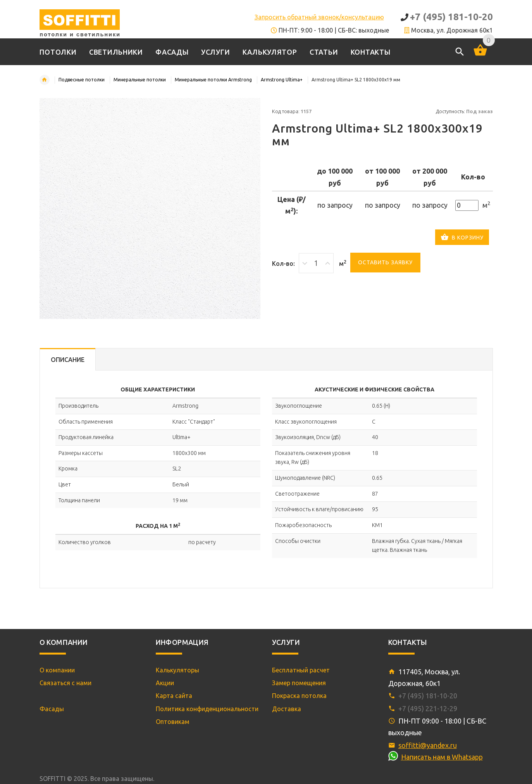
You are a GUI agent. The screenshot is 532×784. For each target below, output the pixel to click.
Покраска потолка (299, 696)
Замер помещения (299, 683)
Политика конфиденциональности (207, 709)
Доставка (287, 709)
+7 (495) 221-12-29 (428, 708)
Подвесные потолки (82, 80)
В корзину (462, 238)
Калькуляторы (177, 670)
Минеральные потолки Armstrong (213, 80)
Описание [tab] (68, 360)
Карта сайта (174, 696)
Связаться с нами (65, 683)
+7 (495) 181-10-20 (451, 17)
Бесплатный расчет (301, 670)
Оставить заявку (385, 262)
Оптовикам (173, 722)
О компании (57, 670)
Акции (165, 683)
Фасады (52, 709)
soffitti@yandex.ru (428, 745)
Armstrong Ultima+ (282, 80)
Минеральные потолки (140, 80)
